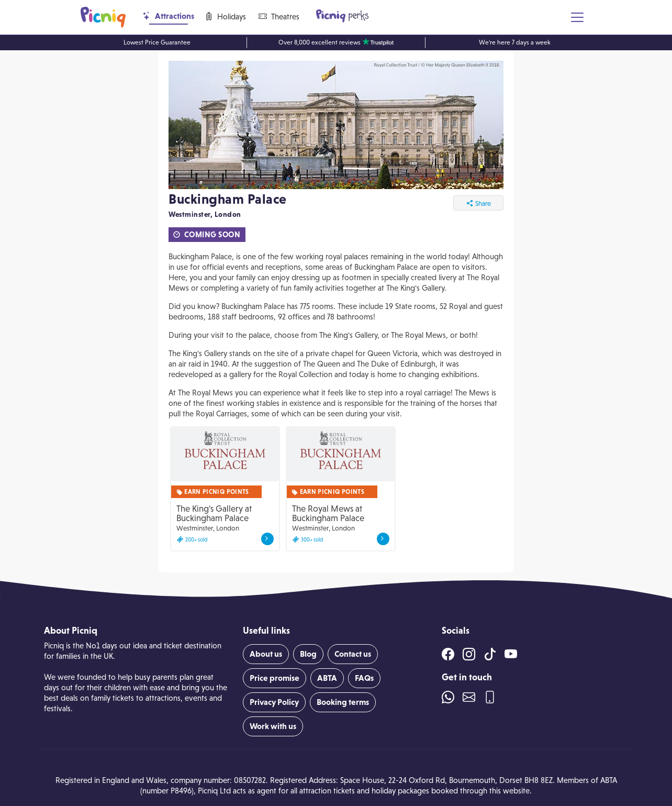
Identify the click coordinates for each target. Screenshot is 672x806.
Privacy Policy (274, 702)
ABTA (327, 678)
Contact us (353, 654)
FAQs (364, 678)
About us (266, 654)
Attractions (168, 16)
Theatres (279, 17)
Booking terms (343, 702)
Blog (308, 654)
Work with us (273, 726)
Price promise (275, 678)
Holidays (225, 17)
